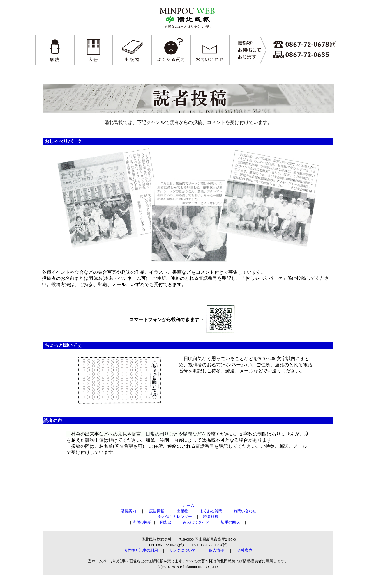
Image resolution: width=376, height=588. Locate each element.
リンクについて (181, 550)
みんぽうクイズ (196, 522)
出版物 (182, 511)
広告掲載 (159, 511)
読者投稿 (211, 517)
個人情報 (217, 550)
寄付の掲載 (142, 522)
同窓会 (166, 522)
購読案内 (129, 511)
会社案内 (245, 550)
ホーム (189, 506)
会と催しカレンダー (175, 517)
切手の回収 (230, 522)
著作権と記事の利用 (141, 550)
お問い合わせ (245, 511)
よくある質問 (211, 511)
